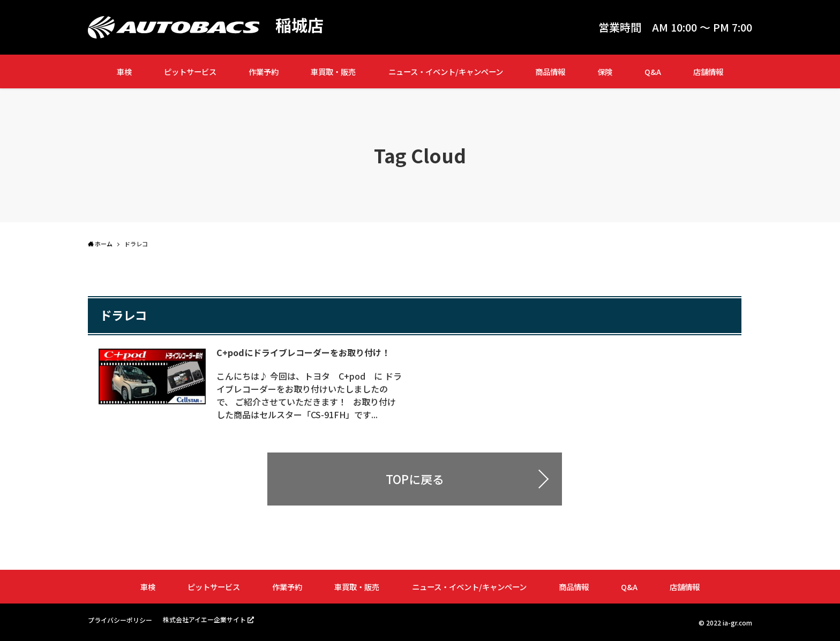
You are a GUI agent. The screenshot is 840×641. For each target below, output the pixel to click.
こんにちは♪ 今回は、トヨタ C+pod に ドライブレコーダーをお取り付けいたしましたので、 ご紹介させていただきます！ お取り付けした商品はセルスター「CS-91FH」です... (309, 395)
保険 (605, 71)
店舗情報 (708, 71)
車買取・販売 (333, 71)
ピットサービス (190, 71)
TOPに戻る (415, 479)
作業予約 (264, 71)
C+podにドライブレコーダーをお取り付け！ (303, 352)
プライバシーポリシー (120, 620)
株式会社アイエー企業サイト (204, 619)
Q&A (653, 71)
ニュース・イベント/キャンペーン (446, 71)
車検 (124, 71)
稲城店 (299, 25)
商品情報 (550, 71)
